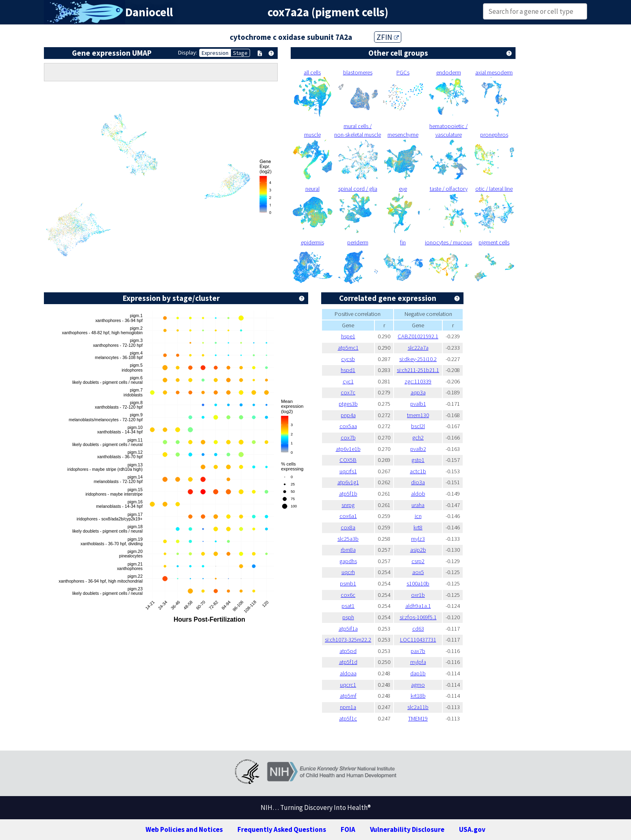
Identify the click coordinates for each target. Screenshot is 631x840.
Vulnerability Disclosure (407, 829)
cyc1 (348, 381)
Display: (188, 52)
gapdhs (348, 561)
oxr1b (418, 595)
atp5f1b (348, 494)
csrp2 (418, 561)
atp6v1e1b (348, 449)
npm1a (348, 707)
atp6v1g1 (348, 482)
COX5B (348, 460)
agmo (418, 685)
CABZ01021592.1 (418, 336)
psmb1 (348, 583)
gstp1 (418, 460)
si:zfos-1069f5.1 (418, 617)
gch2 (418, 437)
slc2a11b (418, 707)
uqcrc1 (348, 685)
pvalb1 (418, 404)
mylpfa (418, 662)
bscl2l (418, 426)
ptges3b (348, 404)
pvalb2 (418, 449)
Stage (240, 53)
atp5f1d (348, 662)
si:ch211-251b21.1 (418, 370)
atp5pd (348, 651)
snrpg (348, 505)
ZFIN (388, 37)
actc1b (418, 471)
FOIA (348, 829)
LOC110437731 (418, 640)
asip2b (418, 550)
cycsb (348, 359)
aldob (418, 494)
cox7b (348, 437)
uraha (418, 505)
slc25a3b (348, 539)
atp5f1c (348, 718)
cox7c (348, 392)
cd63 (418, 629)
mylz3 (418, 539)
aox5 (418, 572)
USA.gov (472, 829)
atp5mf (348, 696)
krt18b (418, 696)
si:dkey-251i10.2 (418, 359)
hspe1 (348, 336)
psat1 (348, 606)
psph (348, 617)
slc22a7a (418, 348)
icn (418, 516)
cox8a (348, 527)
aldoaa (348, 673)
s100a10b (418, 583)
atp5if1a (348, 629)
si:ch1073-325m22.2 (348, 640)
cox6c (348, 595)
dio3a (418, 482)
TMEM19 (418, 718)
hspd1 (348, 370)
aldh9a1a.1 (418, 606)
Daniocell (149, 12)
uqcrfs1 (348, 471)
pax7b (418, 651)
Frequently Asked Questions (282, 829)
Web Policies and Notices (184, 829)
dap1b (418, 673)
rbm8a (348, 550)
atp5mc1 (348, 348)
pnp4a (348, 415)
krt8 (418, 527)
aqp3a (418, 392)
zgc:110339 (418, 381)
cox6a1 (348, 516)
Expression (215, 53)
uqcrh (348, 572)
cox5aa (348, 426)
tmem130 (418, 415)
